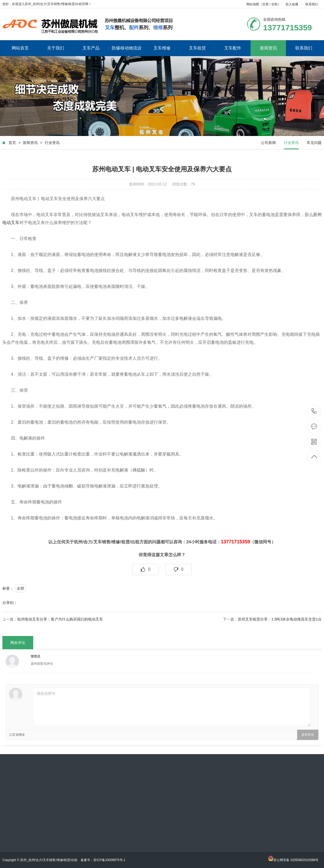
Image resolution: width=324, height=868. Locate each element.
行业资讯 (52, 143)
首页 (12, 143)
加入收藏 (292, 4)
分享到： (10, 603)
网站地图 (253, 4)
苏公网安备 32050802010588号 (293, 860)
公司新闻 (268, 143)
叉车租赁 (202, 48)
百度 (265, 4)
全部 (20, 588)
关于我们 (60, 48)
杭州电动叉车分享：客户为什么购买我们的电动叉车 (60, 619)
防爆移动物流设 (128, 48)
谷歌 (275, 4)
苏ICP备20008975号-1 (109, 860)
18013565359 (314, 411)
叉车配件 (237, 48)
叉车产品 (96, 48)
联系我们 (312, 4)
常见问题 (314, 143)
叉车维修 (167, 48)
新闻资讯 (268, 48)
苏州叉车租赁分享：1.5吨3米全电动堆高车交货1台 (280, 619)
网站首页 (25, 48)
